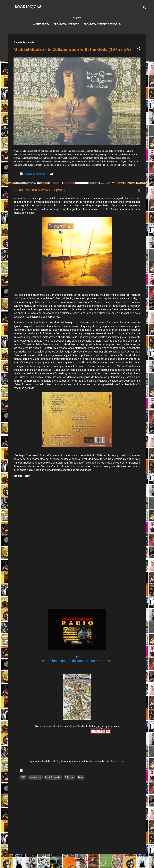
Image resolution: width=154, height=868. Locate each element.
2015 (23, 777)
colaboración (35, 777)
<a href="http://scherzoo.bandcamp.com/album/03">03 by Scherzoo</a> (77, 546)
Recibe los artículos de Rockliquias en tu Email (77, 661)
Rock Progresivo (66, 24)
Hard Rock (41, 24)
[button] (139, 49)
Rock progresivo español (102, 24)
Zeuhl (81, 777)
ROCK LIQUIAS (28, 7)
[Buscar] (145, 8)
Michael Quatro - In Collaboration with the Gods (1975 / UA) (72, 49)
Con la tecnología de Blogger (77, 860)
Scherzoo (69, 777)
